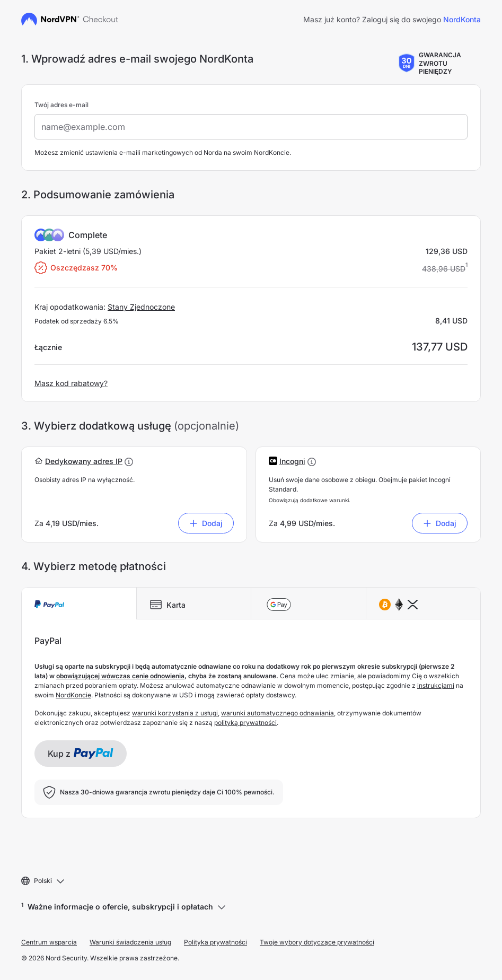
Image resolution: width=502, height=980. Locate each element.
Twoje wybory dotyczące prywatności (317, 942)
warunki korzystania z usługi (175, 713)
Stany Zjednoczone (141, 307)
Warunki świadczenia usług (130, 942)
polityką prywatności (245, 723)
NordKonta (462, 19)
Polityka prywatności (215, 942)
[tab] (79, 603)
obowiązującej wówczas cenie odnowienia (120, 676)
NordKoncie (73, 695)
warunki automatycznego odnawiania (278, 713)
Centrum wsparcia (49, 942)
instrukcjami (436, 685)
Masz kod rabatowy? (71, 383)
